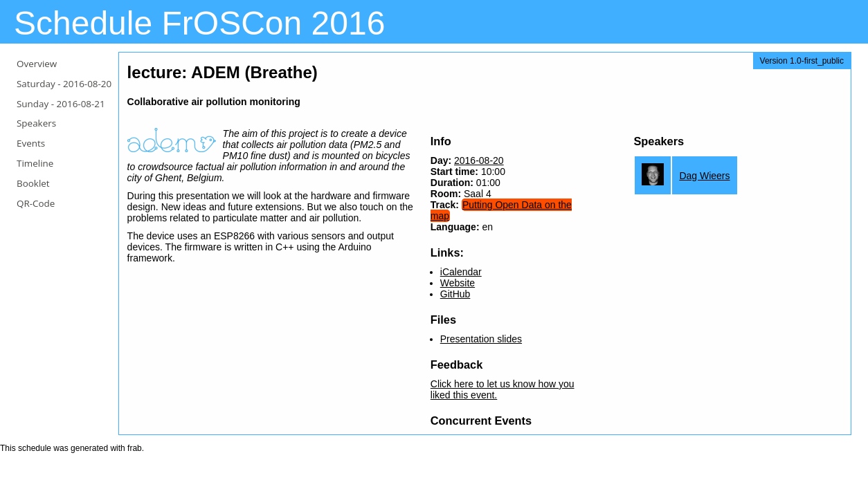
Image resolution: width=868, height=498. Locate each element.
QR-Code (36, 203)
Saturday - (64, 84)
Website (458, 283)
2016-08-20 (479, 160)
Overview (37, 64)
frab (135, 448)
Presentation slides (481, 339)
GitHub (455, 294)
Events (31, 143)
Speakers (36, 123)
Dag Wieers (704, 176)
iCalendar (461, 272)
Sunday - (61, 104)
